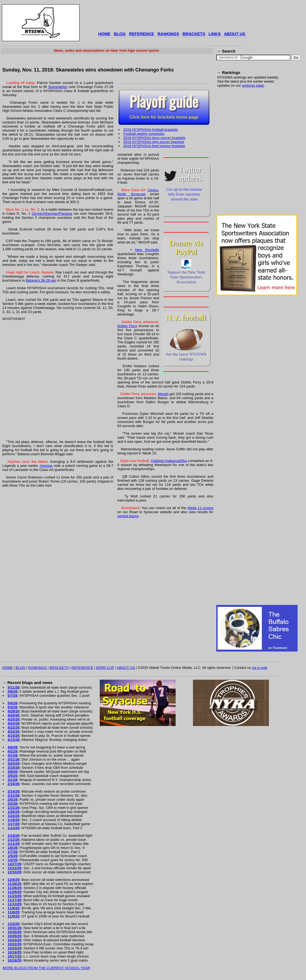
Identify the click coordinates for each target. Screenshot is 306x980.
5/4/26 (12, 703)
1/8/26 (12, 848)
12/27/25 (15, 864)
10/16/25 (15, 960)
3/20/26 (13, 764)
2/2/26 (12, 804)
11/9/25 (13, 908)
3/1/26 (12, 780)
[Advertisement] (56, 154)
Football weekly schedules (144, 134)
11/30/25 (15, 884)
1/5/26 (12, 856)
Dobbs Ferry (127, 326)
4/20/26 (13, 732)
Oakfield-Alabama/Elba (169, 461)
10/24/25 (15, 940)
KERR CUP (105, 668)
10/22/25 (15, 944)
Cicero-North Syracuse (138, 192)
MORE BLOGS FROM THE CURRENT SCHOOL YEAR (46, 968)
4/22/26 (13, 727)
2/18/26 (13, 784)
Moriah (163, 394)
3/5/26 (12, 776)
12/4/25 (13, 880)
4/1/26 (12, 755)
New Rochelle (147, 250)
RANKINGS (168, 34)
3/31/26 (13, 759)
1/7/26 (12, 852)
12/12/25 (15, 868)
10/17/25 (15, 956)
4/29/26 (13, 711)
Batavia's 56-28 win (41, 280)
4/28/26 (13, 715)
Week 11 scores (200, 508)
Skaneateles (58, 87)
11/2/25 (13, 924)
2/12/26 (13, 795)
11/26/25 (15, 888)
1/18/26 (13, 820)
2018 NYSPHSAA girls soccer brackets (154, 142)
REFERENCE (142, 34)
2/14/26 (13, 791)
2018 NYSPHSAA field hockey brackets (154, 146)
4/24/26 (13, 723)
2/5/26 (12, 800)
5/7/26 (12, 696)
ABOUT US (234, 34)
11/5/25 (13, 916)
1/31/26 (13, 808)
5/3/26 (12, 707)
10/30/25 (15, 932)
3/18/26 (13, 768)
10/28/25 (15, 936)
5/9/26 (12, 691)
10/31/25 (15, 928)
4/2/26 (12, 751)
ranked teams (128, 516)
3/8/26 (12, 772)
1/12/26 (13, 840)
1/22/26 (13, 816)
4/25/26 (13, 719)
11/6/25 (13, 912)
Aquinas (46, 466)
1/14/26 (13, 828)
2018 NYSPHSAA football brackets (151, 130)
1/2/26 (12, 860)
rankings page (253, 85)
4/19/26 (13, 736)
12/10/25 (15, 872)
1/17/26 (13, 824)
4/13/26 (13, 740)
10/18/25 (15, 952)
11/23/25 (15, 896)
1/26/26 (13, 812)
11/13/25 (15, 904)
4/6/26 (12, 747)
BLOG (120, 34)
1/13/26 (13, 836)
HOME (104, 34)
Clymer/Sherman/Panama (52, 214)
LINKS (215, 34)
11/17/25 (15, 900)
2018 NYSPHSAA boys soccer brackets (154, 138)
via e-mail (259, 668)
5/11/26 (13, 687)
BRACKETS (194, 34)
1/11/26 (13, 844)
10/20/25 (15, 948)
